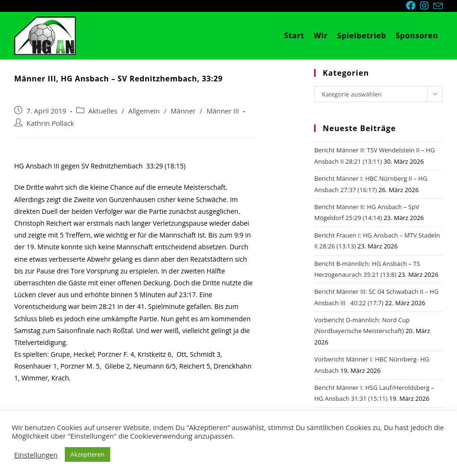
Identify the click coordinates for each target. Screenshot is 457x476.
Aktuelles (103, 111)
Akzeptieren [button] (88, 454)
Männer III (223, 111)
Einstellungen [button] (36, 455)
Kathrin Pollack (50, 123)
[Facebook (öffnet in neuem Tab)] (413, 6)
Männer (183, 111)
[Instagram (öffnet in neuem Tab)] (427, 6)
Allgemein (144, 111)
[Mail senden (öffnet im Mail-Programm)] (438, 6)
